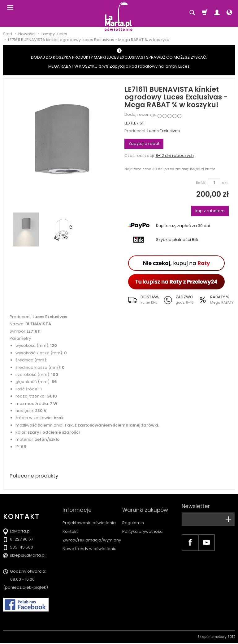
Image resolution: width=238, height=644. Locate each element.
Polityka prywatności (143, 526)
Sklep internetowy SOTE (216, 638)
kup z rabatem (210, 211)
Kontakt (70, 526)
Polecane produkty (36, 476)
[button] (142, 300)
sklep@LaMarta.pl (28, 556)
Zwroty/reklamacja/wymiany (92, 535)
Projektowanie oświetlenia (89, 517)
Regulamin (133, 517)
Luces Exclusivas (164, 131)
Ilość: (201, 183)
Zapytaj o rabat (144, 143)
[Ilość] (214, 183)
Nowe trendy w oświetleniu (89, 543)
